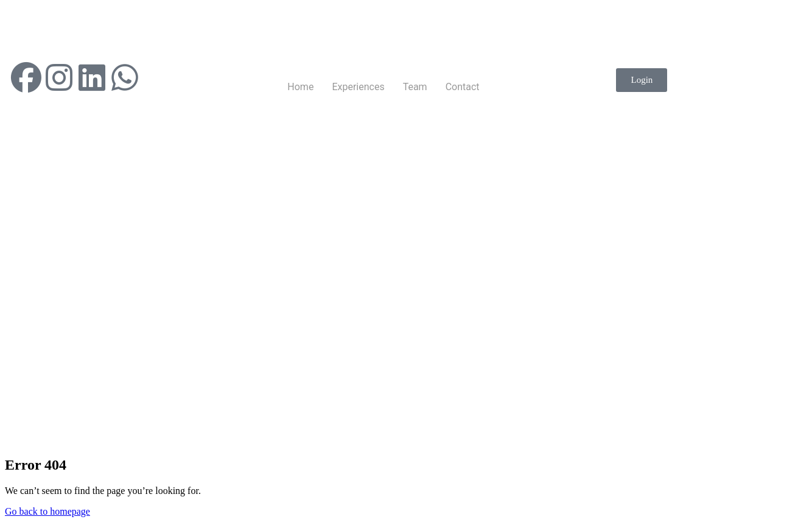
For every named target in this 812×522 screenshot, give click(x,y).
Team (415, 87)
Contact (463, 87)
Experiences (358, 87)
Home (300, 87)
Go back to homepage (47, 511)
